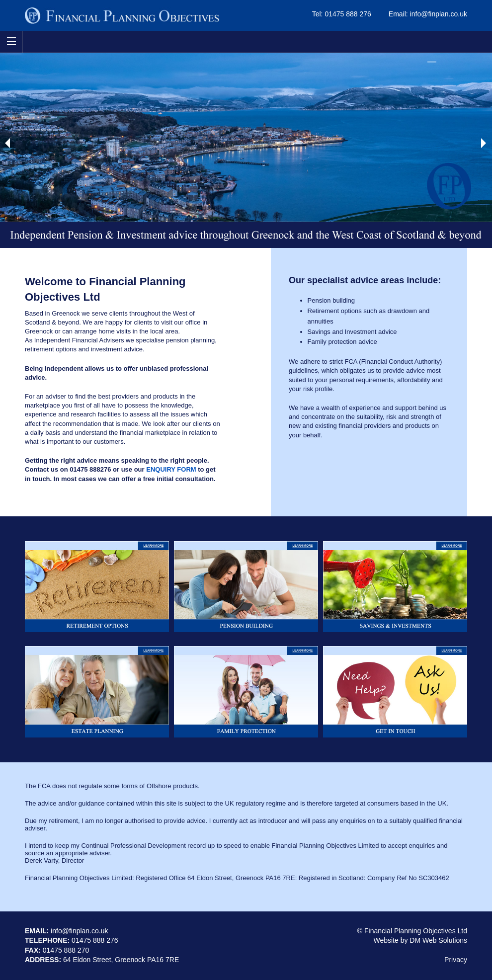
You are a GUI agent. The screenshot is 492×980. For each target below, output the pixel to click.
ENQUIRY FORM (171, 469)
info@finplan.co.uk (439, 14)
